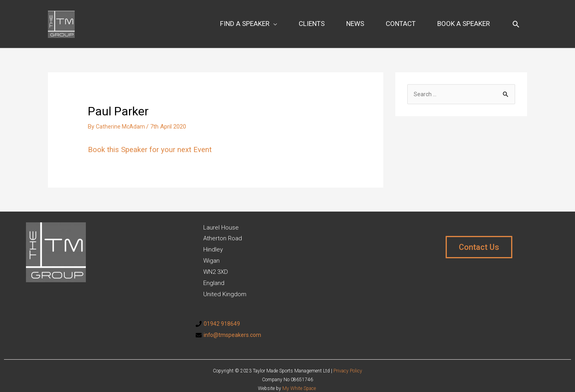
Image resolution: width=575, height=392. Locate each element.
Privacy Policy (348, 361)
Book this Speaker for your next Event (154, 140)
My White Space (299, 379)
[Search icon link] (516, 19)
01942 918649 (222, 314)
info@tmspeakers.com (234, 325)
